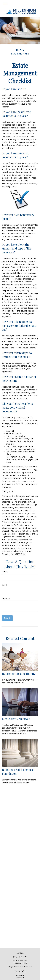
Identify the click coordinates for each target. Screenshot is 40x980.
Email (4, 585)
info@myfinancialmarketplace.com (20, 967)
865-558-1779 (23, 957)
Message (6, 598)
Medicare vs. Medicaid (16, 719)
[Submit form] (7, 618)
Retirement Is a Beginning (19, 674)
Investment (20, 978)
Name (4, 572)
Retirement (20, 975)
